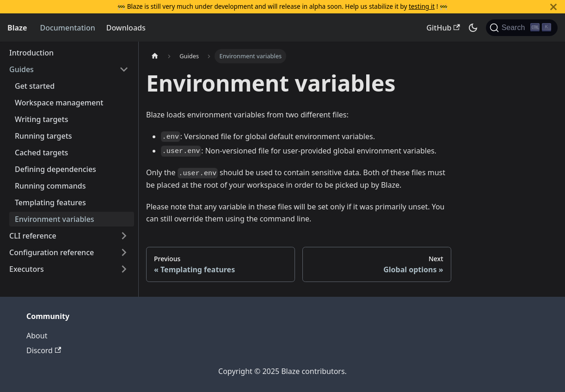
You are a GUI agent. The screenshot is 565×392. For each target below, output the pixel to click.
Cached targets (41, 153)
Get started (35, 86)
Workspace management (59, 103)
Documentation (67, 28)
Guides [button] (21, 69)
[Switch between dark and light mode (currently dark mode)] (473, 28)
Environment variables (55, 219)
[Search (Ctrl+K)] (522, 28)
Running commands (50, 186)
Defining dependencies (55, 169)
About (37, 336)
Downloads (126, 28)
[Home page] (155, 56)
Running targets (43, 136)
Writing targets (41, 119)
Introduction (31, 53)
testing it (422, 6)
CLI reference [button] (33, 236)
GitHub (443, 28)
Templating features (50, 202)
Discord (44, 350)
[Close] (553, 7)
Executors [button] (27, 269)
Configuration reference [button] (52, 252)
